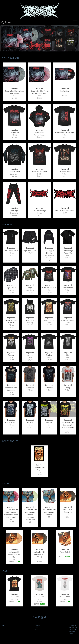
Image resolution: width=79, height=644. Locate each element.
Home (3, 625)
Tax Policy (72, 631)
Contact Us (72, 625)
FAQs (71, 633)
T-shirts (37, 625)
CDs (36, 627)
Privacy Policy (73, 629)
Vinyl (36, 629)
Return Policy (73, 627)
